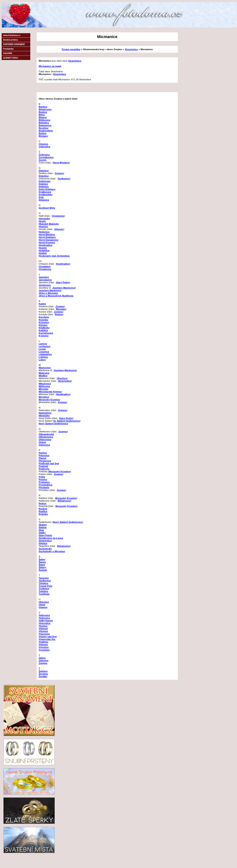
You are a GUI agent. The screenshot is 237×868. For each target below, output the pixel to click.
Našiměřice (45, 413)
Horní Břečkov (61, 163)
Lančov (43, 344)
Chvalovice (58, 216)
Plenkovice (45, 461)
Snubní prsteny (11, 40)
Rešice (59, 314)
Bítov (42, 115)
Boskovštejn (46, 131)
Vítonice (43, 631)
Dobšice (43, 184)
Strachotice (131, 49)
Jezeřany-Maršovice (64, 288)
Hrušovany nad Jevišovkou (54, 256)
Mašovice (44, 373)
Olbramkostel (46, 434)
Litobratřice (45, 354)
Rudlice (43, 511)
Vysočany (44, 650)
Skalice (43, 525)
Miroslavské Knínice (50, 392)
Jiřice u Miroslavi (48, 293)
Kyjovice (44, 336)
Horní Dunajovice (49, 240)
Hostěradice (46, 245)
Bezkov (43, 112)
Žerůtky (43, 676)
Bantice (43, 107)
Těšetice (43, 583)
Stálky (42, 533)
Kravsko (43, 320)
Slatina (43, 527)
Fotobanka (8, 49)
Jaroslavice (45, 280)
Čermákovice (46, 157)
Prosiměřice (46, 485)
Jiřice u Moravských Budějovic (56, 296)
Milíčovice (44, 386)
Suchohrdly (45, 549)
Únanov (43, 607)
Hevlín (42, 221)
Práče (42, 477)
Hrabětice (44, 250)
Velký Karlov (46, 620)
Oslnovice (44, 445)
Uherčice (62, 378)
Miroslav (61, 309)
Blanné (43, 117)
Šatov (42, 565)
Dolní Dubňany (47, 189)
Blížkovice (45, 120)
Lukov (42, 360)
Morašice (44, 397)
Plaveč (42, 458)
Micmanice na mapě (50, 66)
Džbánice (44, 200)
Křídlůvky (44, 328)
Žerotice (43, 674)
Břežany (43, 136)
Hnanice (43, 226)
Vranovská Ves (47, 639)
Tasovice (44, 578)
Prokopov (44, 482)
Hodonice (44, 232)
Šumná (43, 570)
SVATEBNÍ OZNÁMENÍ (14, 44)
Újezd (42, 605)
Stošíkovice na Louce (51, 538)
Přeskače (44, 487)
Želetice (43, 671)
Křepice (43, 325)
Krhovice (44, 322)
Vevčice (43, 626)
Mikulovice (45, 384)
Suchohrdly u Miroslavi (52, 551)
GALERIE (8, 53)
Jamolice (44, 277)
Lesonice (44, 352)
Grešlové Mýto (47, 208)
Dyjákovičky (46, 194)
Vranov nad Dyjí (48, 636)
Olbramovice (46, 437)
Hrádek (43, 253)
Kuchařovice (46, 333)
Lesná (42, 349)
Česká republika (71, 49)
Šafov (42, 559)
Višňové (43, 628)
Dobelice (44, 176)
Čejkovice (44, 155)
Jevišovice (45, 285)
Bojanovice (45, 125)
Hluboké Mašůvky (49, 224)
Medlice (43, 376)
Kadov (42, 304)
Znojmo (59, 173)
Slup (41, 530)
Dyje (41, 197)
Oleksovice (45, 439)
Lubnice (43, 357)
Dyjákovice (45, 192)
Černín (42, 160)
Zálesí (42, 658)
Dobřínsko (45, 181)
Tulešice (43, 591)
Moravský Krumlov (49, 399)
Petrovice (44, 455)
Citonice (43, 144)
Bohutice (44, 123)
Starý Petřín (63, 282)
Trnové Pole (45, 586)
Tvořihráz (44, 594)
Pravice (43, 479)
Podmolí (43, 466)
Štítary (42, 567)
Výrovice (44, 647)
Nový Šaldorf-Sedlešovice (53, 423)
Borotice (43, 128)
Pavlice (43, 453)
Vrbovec (59, 229)
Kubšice (43, 330)
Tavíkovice (64, 178)
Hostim (43, 248)
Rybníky (43, 514)
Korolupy (44, 317)
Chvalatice (45, 266)
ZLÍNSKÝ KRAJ (11, 58)
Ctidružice (45, 147)
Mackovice (45, 368)
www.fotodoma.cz (12, 35)
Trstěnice (44, 589)
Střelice (43, 543)
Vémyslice (45, 623)
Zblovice (43, 660)
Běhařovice (45, 109)
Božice (43, 133)
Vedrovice (44, 618)
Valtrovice (44, 615)
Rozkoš (43, 509)
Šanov (42, 562)
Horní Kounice (47, 242)
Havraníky (44, 218)
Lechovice (45, 346)
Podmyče (44, 469)
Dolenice (44, 186)
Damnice (44, 171)
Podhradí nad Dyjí (49, 463)
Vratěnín (43, 642)
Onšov (42, 442)
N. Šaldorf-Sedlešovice (67, 421)
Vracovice (44, 634)
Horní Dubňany (47, 237)
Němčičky (44, 415)
